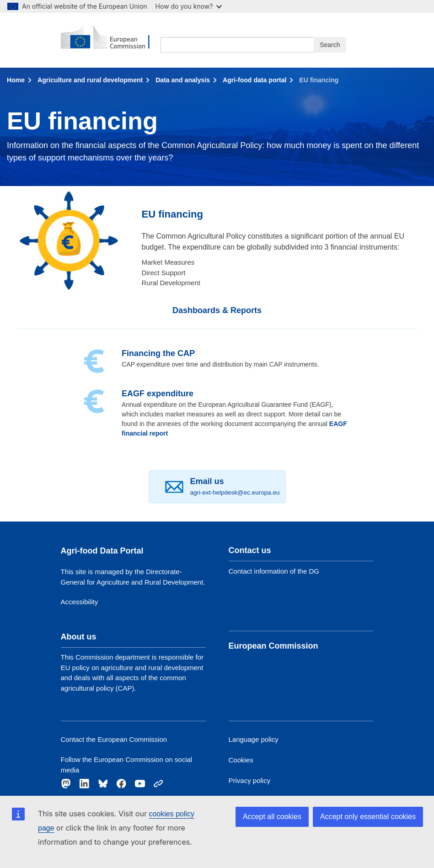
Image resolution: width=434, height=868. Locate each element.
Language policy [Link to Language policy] (254, 739)
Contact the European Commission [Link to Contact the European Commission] (114, 739)
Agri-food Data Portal (102, 551)
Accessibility (80, 602)
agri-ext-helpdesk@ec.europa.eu (235, 493)
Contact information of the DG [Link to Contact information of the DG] (274, 571)
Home (16, 80)
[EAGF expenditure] (94, 401)
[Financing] (94, 361)
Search (330, 45)
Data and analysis (183, 80)
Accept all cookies (272, 817)
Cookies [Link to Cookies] (241, 760)
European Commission (273, 646)
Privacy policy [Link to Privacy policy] (250, 780)
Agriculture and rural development (90, 80)
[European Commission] (111, 40)
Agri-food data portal (255, 80)
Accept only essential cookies (368, 817)
